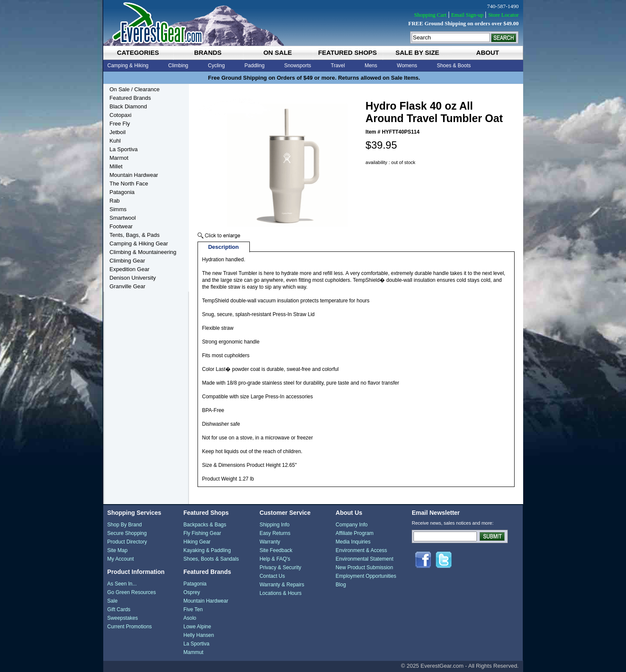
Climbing (178, 66)
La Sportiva (124, 149)
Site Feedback (276, 550)
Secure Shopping (127, 533)
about (487, 52)
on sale (278, 52)
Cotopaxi (121, 115)
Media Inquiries (353, 542)
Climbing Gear (127, 261)
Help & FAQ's (275, 559)
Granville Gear (128, 286)
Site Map (117, 550)
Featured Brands (130, 98)
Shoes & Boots (454, 66)
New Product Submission (364, 567)
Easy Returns (275, 533)
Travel (338, 66)
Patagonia (122, 192)
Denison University (133, 278)
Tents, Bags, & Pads (135, 235)
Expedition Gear (130, 269)
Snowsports (298, 66)
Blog (341, 585)
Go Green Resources (131, 592)
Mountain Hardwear (134, 175)
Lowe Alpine (197, 627)
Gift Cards (119, 609)
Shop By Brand (124, 525)
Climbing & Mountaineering (143, 252)
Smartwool (123, 218)
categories (138, 52)
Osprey (192, 592)
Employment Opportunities (366, 576)
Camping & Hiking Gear (139, 243)
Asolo (190, 618)
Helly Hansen (199, 635)
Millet (116, 166)
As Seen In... (122, 584)
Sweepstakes (122, 618)
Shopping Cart (430, 15)
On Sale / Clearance (135, 89)
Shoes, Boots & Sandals (211, 559)
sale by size (417, 52)
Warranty (270, 542)
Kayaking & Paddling (207, 550)
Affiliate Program (354, 533)
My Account (120, 559)
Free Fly (120, 124)
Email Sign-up (467, 15)
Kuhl (115, 141)
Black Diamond (128, 106)
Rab (115, 201)
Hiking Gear (197, 542)
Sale (112, 601)
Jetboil (118, 132)
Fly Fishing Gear (202, 533)
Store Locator (503, 15)
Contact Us (272, 576)
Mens (371, 66)
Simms (118, 209)
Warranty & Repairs (282, 585)
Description (224, 247)
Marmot (119, 158)
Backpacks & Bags (205, 525)
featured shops (347, 52)
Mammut (193, 652)
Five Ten (193, 609)
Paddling (255, 66)
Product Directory (127, 542)
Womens (407, 66)
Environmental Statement (364, 559)
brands (208, 52)
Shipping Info (275, 525)
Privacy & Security (280, 567)
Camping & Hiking (128, 66)
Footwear (121, 226)
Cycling (216, 66)
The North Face (129, 184)
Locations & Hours (281, 593)
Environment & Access (361, 550)
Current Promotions (129, 627)
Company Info (352, 525)
